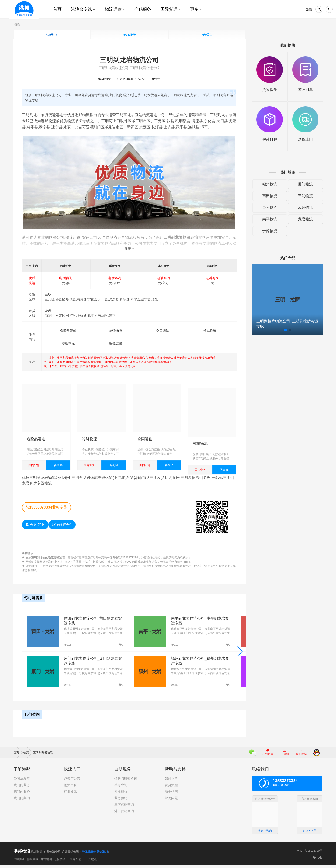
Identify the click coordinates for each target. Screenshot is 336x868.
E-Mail (285, 755)
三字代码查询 (124, 807)
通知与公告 (72, 781)
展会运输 (116, 343)
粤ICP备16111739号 (310, 854)
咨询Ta (52, 35)
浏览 (129, 35)
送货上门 (305, 139)
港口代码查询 (124, 814)
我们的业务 (22, 788)
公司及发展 (22, 781)
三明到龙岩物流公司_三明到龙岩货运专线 (129, 68)
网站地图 (46, 862)
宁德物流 (269, 231)
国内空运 (75, 862)
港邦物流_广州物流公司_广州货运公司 (46, 854)
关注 (207, 35)
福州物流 (269, 184)
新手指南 (171, 794)
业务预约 (121, 801)
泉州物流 (269, 207)
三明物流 (305, 196)
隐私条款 (33, 862)
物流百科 (70, 788)
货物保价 (269, 89)
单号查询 (121, 788)
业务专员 (47, 511)
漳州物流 (305, 207)
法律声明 (19, 862)
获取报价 (63, 528)
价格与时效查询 (126, 781)
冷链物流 (116, 331)
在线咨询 (268, 755)
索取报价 (121, 794)
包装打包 (269, 139)
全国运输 (163, 331)
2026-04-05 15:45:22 (132, 79)
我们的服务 (22, 794)
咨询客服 (36, 528)
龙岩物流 (305, 219)
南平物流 (269, 219)
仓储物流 (60, 862)
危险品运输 (69, 331)
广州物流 (91, 862)
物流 (17, 24)
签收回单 (305, 89)
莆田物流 (269, 196)
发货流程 (171, 788)
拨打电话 (301, 755)
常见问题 (171, 801)
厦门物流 (305, 184)
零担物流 (69, 343)
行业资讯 (70, 794)
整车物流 (210, 331)
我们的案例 (22, 801)
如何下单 (171, 781)
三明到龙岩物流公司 (129, 60)
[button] (240, 654)
